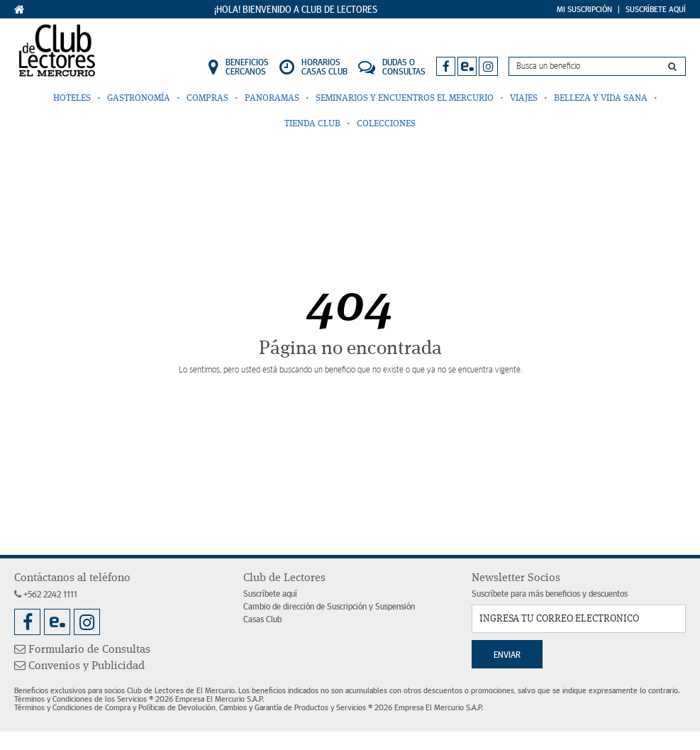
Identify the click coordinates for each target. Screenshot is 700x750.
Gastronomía (139, 98)
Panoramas (272, 98)
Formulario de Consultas (82, 650)
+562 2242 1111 (46, 595)
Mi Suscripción (584, 9)
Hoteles (72, 98)
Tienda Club (312, 124)
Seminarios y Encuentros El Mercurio (405, 98)
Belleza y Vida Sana (601, 98)
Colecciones (386, 124)
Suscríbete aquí (270, 594)
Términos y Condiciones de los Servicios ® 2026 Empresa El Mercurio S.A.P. (139, 699)
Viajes (524, 98)
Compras (207, 98)
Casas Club (262, 620)
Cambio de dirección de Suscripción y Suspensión (329, 607)
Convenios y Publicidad (79, 666)
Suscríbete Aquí (656, 9)
